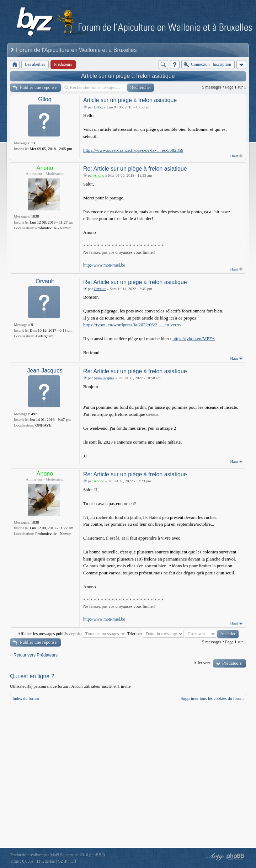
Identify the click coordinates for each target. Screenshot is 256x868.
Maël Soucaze (62, 855)
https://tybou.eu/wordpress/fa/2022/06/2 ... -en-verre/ (132, 325)
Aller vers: (202, 663)
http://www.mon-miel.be (104, 265)
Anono (45, 168)
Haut (234, 156)
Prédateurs (232, 663)
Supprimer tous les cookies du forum (212, 698)
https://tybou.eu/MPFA (194, 339)
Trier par (156, 634)
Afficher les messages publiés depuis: (72, 634)
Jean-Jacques (45, 371)
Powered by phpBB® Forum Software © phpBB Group (235, 857)
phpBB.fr (97, 855)
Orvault (45, 281)
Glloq (45, 99)
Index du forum (26, 698)
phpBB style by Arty (214, 857)
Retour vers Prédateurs (36, 655)
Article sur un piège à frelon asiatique (128, 76)
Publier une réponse (38, 87)
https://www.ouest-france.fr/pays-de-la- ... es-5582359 (133, 150)
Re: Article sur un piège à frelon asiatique (135, 169)
